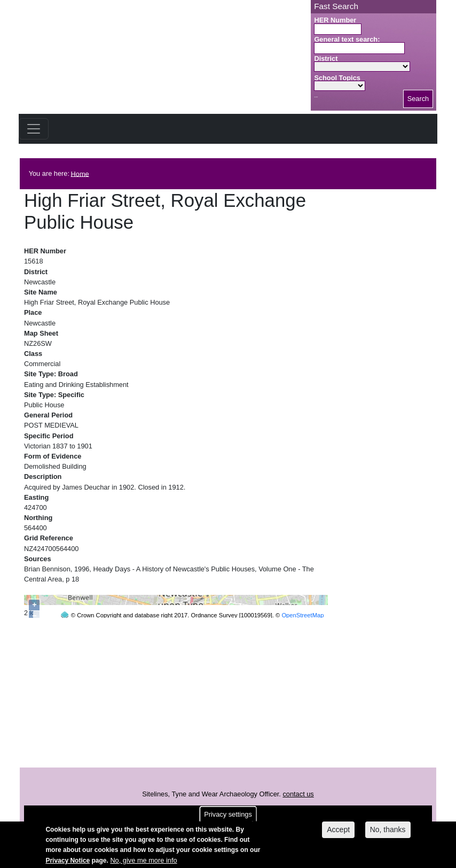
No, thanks (388, 831)
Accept (338, 831)
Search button (316, 97)
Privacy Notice (68, 861)
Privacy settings (228, 815)
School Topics (337, 78)
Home (80, 173)
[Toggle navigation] (34, 129)
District (326, 59)
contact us (298, 821)
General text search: (347, 39)
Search (418, 99)
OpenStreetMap (302, 785)
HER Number (335, 20)
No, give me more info (143, 861)
